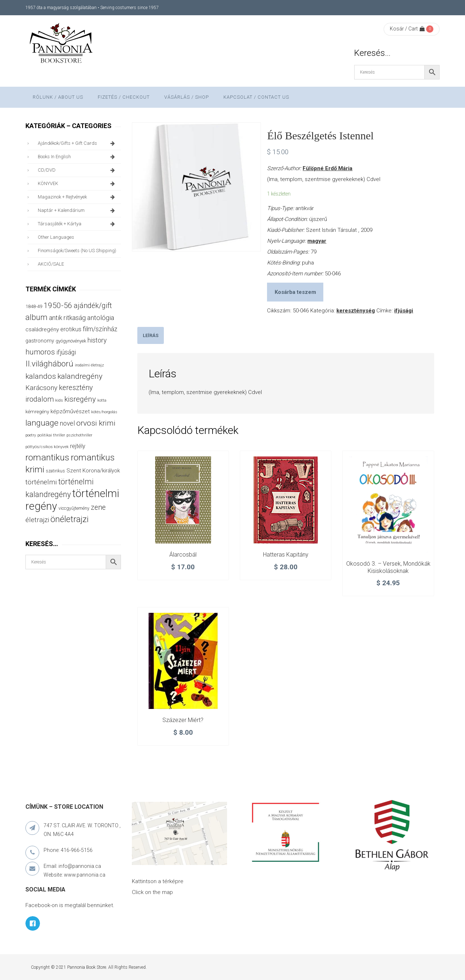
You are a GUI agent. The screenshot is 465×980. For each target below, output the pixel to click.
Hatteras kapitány (286, 555)
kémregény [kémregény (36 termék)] (37, 412)
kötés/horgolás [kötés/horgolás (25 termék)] (104, 412)
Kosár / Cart (407, 29)
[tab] (151, 335)
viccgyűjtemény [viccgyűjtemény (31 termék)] (74, 508)
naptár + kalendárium (78, 210)
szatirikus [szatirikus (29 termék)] (55, 471)
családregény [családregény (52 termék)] (42, 329)
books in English (78, 157)
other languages (56, 237)
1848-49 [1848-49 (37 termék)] (34, 306)
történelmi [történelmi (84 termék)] (41, 482)
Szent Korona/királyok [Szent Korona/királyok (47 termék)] (93, 471)
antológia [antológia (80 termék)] (101, 318)
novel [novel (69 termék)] (67, 423)
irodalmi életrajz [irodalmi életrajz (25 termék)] (89, 365)
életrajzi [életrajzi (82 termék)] (37, 520)
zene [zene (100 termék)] (98, 507)
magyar (317, 241)
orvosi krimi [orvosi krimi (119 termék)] (96, 423)
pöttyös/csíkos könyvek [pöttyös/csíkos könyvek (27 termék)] (47, 447)
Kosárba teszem (295, 292)
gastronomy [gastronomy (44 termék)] (40, 341)
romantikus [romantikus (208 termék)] (47, 457)
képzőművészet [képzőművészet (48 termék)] (70, 411)
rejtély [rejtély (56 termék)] (78, 446)
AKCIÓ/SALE (51, 264)
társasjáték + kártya (78, 224)
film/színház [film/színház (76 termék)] (100, 329)
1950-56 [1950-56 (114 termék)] (58, 306)
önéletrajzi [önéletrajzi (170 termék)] (70, 519)
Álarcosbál (183, 555)
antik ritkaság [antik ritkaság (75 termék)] (67, 318)
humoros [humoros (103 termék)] (40, 352)
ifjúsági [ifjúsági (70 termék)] (66, 352)
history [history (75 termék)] (97, 340)
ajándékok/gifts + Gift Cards (78, 143)
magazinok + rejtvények (78, 197)
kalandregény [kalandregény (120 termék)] (80, 376)
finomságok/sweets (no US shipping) (77, 251)
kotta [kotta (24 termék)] (102, 400)
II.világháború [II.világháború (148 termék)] (49, 364)
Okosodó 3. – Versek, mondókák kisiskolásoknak (388, 567)
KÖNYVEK (78, 184)
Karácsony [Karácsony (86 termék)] (41, 388)
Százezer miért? (183, 720)
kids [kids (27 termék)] (59, 400)
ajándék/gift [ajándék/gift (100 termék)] (93, 306)
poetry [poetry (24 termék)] (31, 435)
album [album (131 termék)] (37, 317)
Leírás (151, 335)
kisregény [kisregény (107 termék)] (80, 399)
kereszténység (356, 311)
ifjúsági (404, 311)
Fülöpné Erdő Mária (327, 168)
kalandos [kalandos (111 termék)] (41, 376)
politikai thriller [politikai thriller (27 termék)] (51, 435)
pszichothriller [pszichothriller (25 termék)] (79, 435)
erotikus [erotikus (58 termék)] (71, 329)
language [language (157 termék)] (42, 423)
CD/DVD (78, 170)
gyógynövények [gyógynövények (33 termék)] (71, 341)
